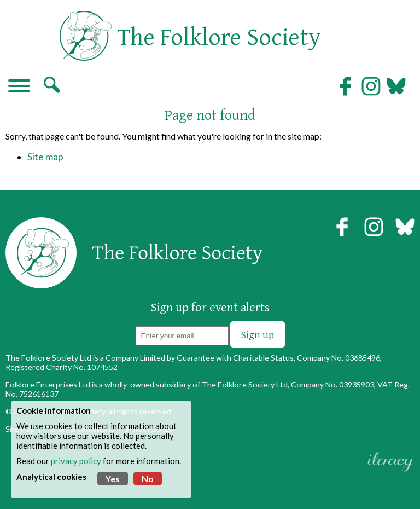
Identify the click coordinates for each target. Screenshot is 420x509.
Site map (45, 157)
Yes (113, 479)
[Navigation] (19, 87)
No (148, 479)
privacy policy (76, 461)
